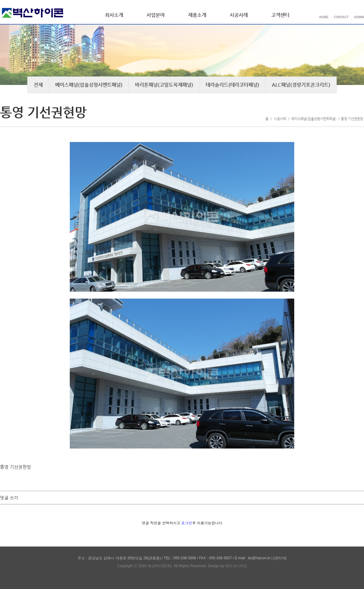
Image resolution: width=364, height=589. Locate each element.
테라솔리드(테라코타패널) (233, 85)
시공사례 (239, 15)
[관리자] (280, 558)
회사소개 (114, 15)
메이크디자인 (236, 566)
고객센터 (280, 15)
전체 (38, 85)
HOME (324, 17)
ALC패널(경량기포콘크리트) (301, 85)
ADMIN (359, 17)
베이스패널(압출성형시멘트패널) (89, 85)
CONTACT (341, 17)
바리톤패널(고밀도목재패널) (164, 85)
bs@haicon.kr (259, 558)
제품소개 (197, 15)
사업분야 (156, 15)
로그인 (187, 523)
